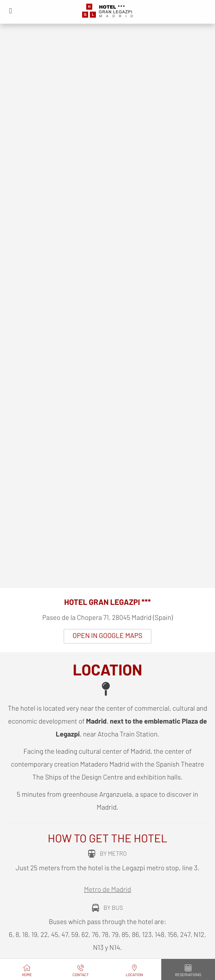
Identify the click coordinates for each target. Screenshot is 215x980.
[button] (11, 11)
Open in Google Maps (107, 636)
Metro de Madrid (107, 890)
